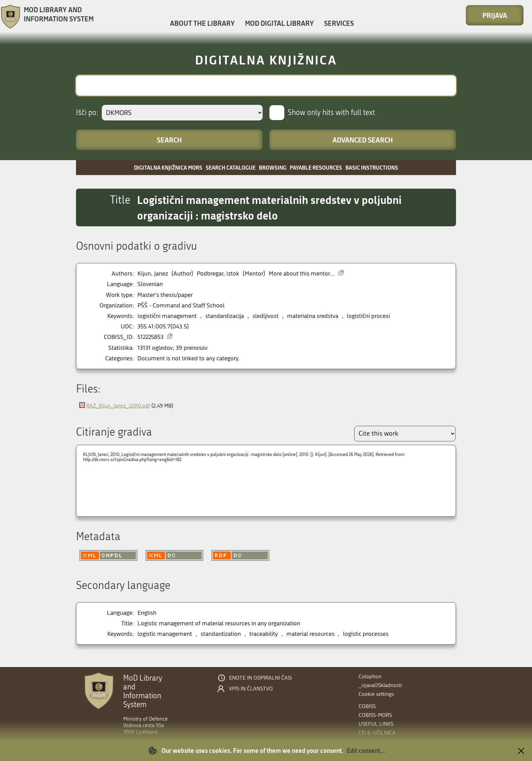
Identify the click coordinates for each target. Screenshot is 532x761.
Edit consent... (366, 750)
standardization (221, 634)
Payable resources (316, 167)
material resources (310, 634)
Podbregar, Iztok (218, 274)
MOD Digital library (279, 23)
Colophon (370, 676)
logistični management (167, 316)
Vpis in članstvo (251, 689)
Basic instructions (372, 167)
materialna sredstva (313, 316)
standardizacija (225, 316)
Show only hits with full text (331, 113)
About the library (202, 23)
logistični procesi (368, 316)
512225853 (150, 337)
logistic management (165, 634)
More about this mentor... (302, 274)
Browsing (273, 167)
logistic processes (366, 634)
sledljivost (265, 316)
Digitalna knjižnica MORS (168, 167)
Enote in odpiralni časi (260, 678)
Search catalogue (231, 167)
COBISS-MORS (375, 715)
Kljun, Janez (153, 274)
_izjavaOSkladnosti (380, 685)
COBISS (367, 706)
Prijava (495, 15)
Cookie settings (376, 694)
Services (339, 23)
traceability (264, 634)
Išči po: (87, 113)
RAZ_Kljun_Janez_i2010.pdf (118, 406)
